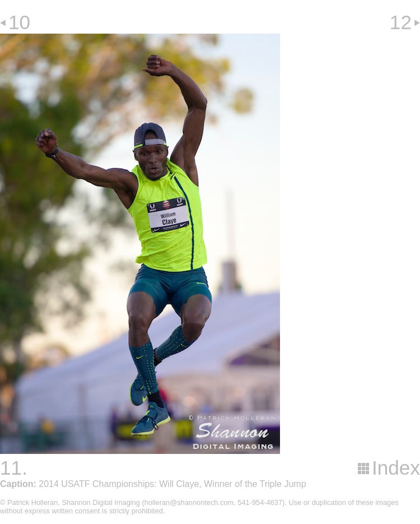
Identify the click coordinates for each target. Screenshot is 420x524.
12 (401, 22)
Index (396, 468)
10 (19, 22)
